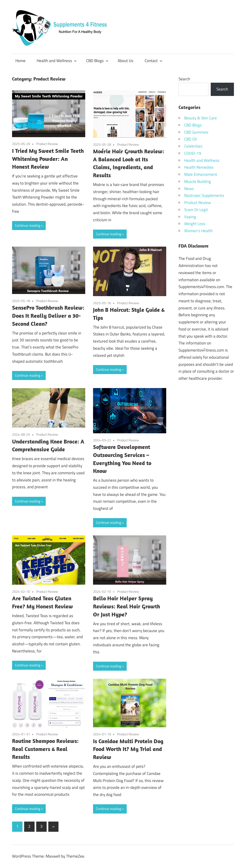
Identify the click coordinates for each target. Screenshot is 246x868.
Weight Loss (195, 224)
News (189, 189)
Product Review (47, 144)
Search (184, 79)
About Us (125, 61)
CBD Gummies (196, 132)
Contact (154, 61)
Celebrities (193, 146)
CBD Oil (190, 139)
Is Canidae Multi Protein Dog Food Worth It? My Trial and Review (128, 749)
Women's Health (198, 231)
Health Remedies (199, 167)
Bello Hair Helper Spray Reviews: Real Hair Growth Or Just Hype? (127, 606)
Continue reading (28, 225)
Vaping (190, 217)
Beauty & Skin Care (201, 118)
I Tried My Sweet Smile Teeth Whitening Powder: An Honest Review (48, 159)
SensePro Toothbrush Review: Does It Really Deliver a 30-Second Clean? (48, 315)
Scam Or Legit (196, 210)
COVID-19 (193, 153)
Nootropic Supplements (204, 195)
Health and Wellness (57, 61)
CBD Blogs (97, 61)
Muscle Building (198, 181)
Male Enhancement (201, 174)
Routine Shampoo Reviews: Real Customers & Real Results (45, 749)
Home (20, 61)
